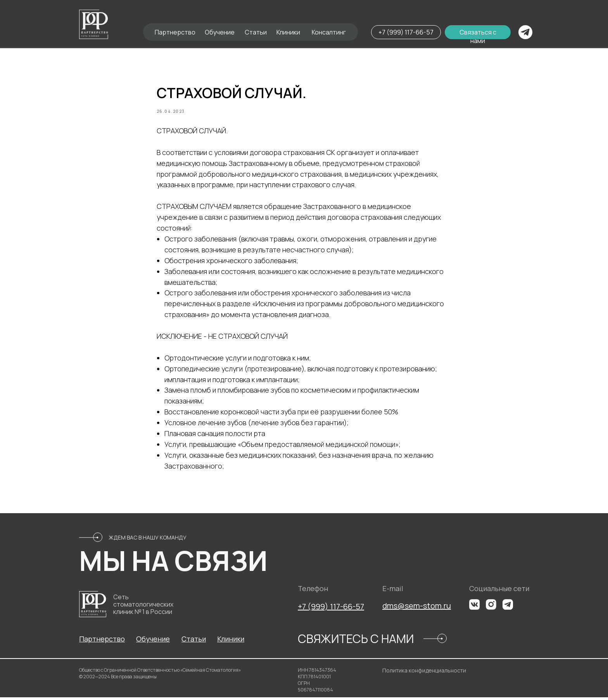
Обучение (220, 32)
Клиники (288, 32)
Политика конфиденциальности (424, 673)
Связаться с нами (478, 36)
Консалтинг (329, 32)
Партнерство (175, 32)
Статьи (256, 32)
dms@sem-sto (409, 608)
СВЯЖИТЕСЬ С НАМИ (356, 641)
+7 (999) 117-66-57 (406, 32)
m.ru (443, 608)
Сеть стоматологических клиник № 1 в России (143, 607)
